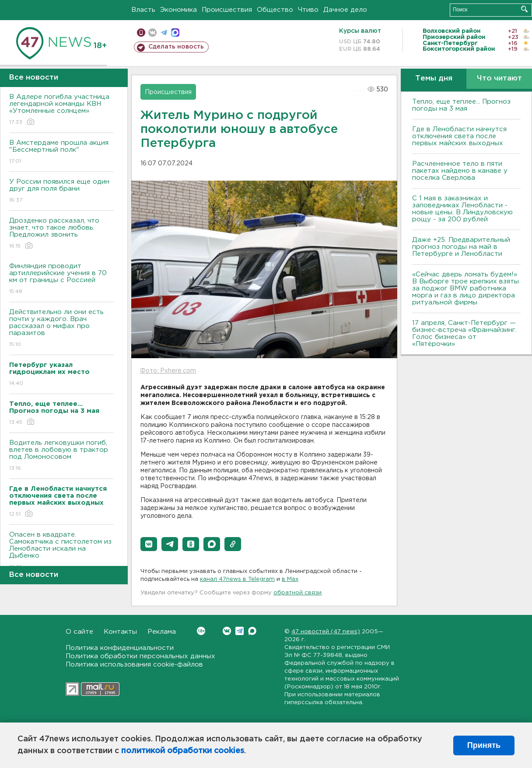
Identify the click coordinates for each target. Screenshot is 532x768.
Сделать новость (176, 47)
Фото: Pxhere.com (168, 371)
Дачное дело (345, 10)
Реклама (162, 632)
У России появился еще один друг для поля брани (61, 191)
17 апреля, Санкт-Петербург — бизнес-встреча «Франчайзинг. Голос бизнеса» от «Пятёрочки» (464, 333)
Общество (275, 10)
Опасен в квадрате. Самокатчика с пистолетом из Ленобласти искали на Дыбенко (61, 551)
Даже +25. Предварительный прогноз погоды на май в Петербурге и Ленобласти (461, 247)
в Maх (290, 579)
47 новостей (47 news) (326, 632)
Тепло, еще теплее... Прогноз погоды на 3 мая (461, 105)
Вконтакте (201, 631)
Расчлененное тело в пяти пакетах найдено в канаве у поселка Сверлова (460, 171)
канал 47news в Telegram (237, 579)
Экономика (178, 10)
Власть (143, 10)
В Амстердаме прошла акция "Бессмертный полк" (61, 152)
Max (252, 631)
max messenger (175, 33)
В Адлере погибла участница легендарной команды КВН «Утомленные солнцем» (61, 110)
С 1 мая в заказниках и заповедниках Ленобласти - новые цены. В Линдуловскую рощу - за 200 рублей (462, 209)
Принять (484, 745)
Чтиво (308, 10)
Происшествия (227, 10)
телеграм (164, 33)
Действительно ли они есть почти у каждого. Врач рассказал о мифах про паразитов (61, 329)
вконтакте (152, 33)
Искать (524, 9)
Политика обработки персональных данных (140, 656)
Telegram (240, 631)
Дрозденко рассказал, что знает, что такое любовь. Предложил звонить (61, 234)
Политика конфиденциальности (120, 648)
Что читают (499, 79)
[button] (149, 544)
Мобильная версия (141, 33)
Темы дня (434, 79)
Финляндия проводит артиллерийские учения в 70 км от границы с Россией (61, 279)
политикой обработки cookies (183, 751)
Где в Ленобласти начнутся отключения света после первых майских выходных (459, 136)
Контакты (120, 632)
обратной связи (297, 593)
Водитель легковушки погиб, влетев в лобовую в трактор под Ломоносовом (61, 456)
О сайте (79, 632)
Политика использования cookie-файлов (134, 665)
